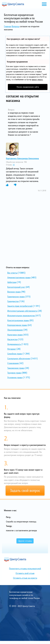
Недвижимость (14, 344)
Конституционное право (18, 320)
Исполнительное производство (21, 316)
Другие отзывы (25, 541)
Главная (8, 26)
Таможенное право (16, 368)
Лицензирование (15, 330)
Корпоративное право (17, 325)
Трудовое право (14, 373)
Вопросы (15, 26)
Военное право (14, 292)
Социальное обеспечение (19, 358)
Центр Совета (13, 4)
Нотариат (12, 349)
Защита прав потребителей (20, 306)
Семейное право (15, 354)
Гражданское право (16, 297)
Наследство (12, 339)
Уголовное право (15, 377)
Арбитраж (12, 282)
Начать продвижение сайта (28, 87)
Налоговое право (15, 335)
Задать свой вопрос (25, 490)
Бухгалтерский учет (16, 287)
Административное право (19, 277)
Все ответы (12, 273)
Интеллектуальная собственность (22, 311)
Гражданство (13, 301)
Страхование (13, 363)
